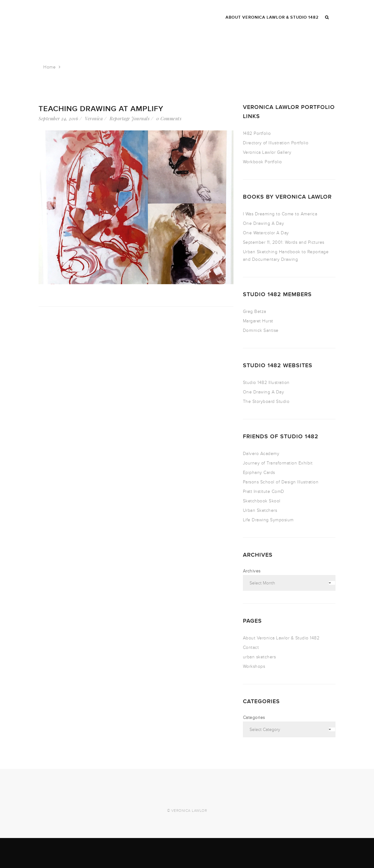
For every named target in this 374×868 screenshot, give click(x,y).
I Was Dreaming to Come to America (280, 214)
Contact (251, 647)
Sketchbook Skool (262, 501)
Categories (254, 718)
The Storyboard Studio (266, 401)
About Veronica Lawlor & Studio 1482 (281, 638)
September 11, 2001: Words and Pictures (284, 242)
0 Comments (169, 119)
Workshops (254, 666)
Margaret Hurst (258, 321)
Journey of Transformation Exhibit (278, 463)
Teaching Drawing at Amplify (101, 109)
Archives (252, 571)
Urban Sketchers (260, 510)
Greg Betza (255, 311)
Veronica (94, 119)
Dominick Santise (261, 330)
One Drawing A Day (264, 223)
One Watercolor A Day (266, 233)
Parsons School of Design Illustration (281, 482)
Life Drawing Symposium (268, 520)
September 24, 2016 (58, 119)
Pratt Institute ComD (264, 491)
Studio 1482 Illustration (266, 383)
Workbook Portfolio (262, 162)
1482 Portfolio (257, 133)
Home (49, 67)
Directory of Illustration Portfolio (276, 143)
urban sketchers (259, 657)
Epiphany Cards (259, 473)
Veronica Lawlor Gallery (267, 152)
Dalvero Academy (261, 454)
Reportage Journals (130, 119)
